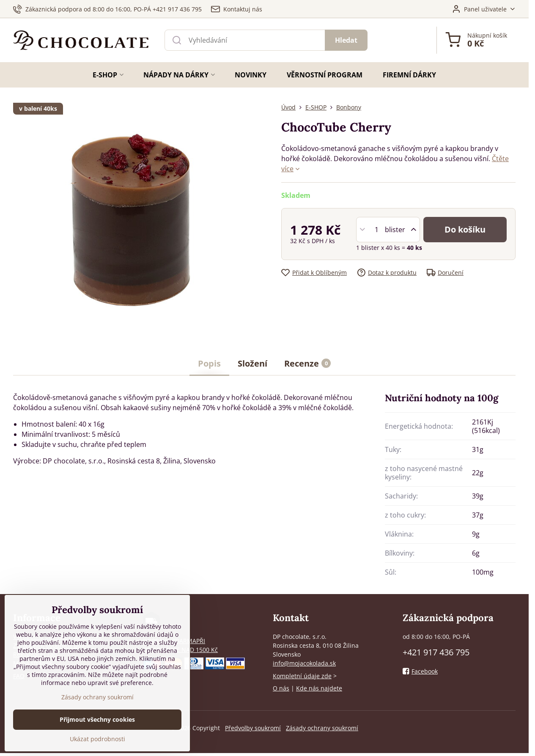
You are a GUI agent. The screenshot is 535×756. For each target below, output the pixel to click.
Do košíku (465, 229)
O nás (281, 688)
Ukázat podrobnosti (97, 739)
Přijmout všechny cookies (97, 719)
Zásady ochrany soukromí (322, 728)
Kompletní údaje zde (302, 676)
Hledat (346, 40)
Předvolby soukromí (253, 728)
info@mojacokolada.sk (304, 663)
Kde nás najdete (319, 688)
